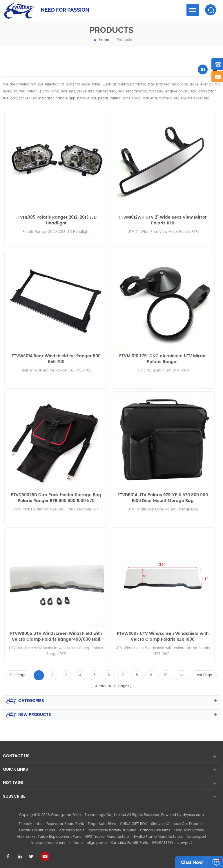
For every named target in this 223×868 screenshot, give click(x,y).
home (101, 40)
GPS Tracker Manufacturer (108, 837)
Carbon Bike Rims (155, 830)
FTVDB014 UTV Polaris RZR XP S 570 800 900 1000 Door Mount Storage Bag (163, 498)
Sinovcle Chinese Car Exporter (177, 824)
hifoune (76, 843)
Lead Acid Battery (189, 830)
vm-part (185, 843)
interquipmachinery (48, 843)
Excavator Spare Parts (65, 824)
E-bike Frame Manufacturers (158, 837)
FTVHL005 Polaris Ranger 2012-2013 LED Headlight (56, 220)
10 (166, 675)
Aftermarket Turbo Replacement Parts (49, 837)
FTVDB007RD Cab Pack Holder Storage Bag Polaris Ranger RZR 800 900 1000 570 (56, 498)
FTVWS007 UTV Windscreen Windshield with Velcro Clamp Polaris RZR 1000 (163, 637)
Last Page (204, 675)
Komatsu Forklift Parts (129, 843)
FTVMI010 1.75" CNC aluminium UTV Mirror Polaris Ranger (163, 359)
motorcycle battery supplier (112, 830)
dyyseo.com (193, 815)
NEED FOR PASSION (65, 10)
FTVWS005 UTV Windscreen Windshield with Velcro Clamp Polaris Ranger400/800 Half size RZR (56, 637)
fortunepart (196, 837)
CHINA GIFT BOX (134, 824)
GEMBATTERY (163, 843)
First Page (18, 675)
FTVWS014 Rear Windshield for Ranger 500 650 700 (56, 359)
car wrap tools (72, 830)
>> (182, 675)
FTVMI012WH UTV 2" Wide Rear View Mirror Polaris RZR (163, 220)
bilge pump (97, 843)
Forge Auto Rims (102, 824)
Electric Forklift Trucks (37, 830)
